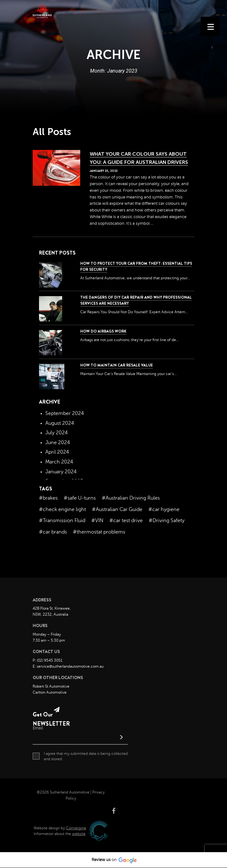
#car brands (53, 532)
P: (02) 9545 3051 (48, 660)
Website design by (60, 828)
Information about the (60, 834)
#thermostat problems (99, 532)
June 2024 (58, 443)
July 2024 (57, 433)
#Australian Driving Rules (131, 498)
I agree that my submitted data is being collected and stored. (80, 756)
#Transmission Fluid (62, 521)
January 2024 (61, 472)
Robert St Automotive (51, 686)
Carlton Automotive (50, 692)
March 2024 (59, 462)
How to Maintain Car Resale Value (117, 365)
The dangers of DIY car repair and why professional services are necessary (136, 300)
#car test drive (126, 521)
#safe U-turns (80, 498)
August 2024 (60, 423)
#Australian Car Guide (117, 509)
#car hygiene (164, 509)
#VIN (97, 521)
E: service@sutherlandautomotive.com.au (68, 666)
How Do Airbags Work (103, 331)
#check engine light (62, 509)
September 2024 (65, 413)
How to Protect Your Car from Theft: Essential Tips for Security (136, 266)
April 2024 (57, 452)
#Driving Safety (167, 521)
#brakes (48, 498)
